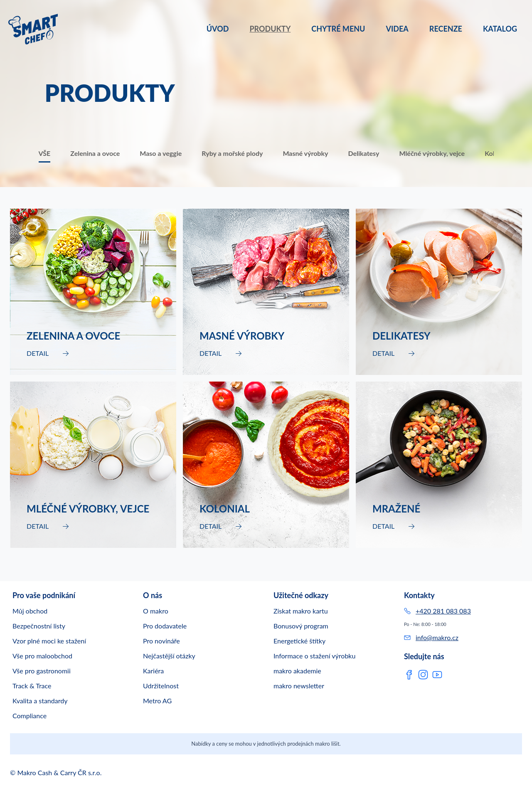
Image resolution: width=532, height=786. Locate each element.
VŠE (45, 153)
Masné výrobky (305, 153)
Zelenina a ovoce (95, 153)
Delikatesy (363, 153)
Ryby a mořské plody (232, 153)
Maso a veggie (161, 153)
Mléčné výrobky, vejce (432, 153)
